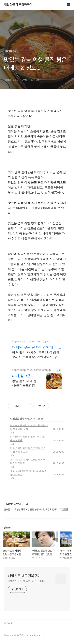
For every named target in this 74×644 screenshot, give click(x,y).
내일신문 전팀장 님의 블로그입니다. (27, 581)
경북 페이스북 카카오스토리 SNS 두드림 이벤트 (28, 461)
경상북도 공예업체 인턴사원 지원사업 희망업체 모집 (29, 427)
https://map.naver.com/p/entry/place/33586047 (33, 370)
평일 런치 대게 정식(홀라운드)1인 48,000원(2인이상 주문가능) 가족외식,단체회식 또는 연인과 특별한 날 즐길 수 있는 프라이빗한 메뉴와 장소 (25, 383)
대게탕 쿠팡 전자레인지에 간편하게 (37, 348)
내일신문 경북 (17, 419)
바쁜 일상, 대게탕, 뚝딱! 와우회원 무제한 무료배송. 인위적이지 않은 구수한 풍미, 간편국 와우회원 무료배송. (36, 355)
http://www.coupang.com (27, 341)
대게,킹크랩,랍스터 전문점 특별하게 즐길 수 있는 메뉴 (24, 376)
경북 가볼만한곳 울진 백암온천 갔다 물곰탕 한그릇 (28, 450)
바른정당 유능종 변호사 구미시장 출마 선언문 (28, 439)
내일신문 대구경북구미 (18, 5)
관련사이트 (9, 623)
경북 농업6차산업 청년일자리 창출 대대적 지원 (28, 473)
